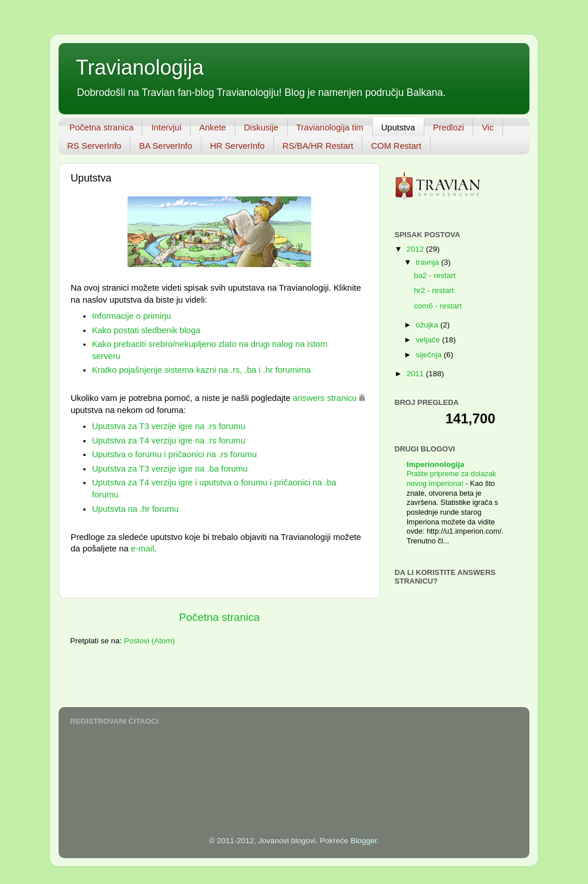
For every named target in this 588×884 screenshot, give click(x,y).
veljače (429, 340)
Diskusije (261, 127)
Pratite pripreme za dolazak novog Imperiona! (451, 478)
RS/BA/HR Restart (318, 146)
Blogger (363, 841)
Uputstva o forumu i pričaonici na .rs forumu (174, 454)
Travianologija (140, 67)
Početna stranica (102, 127)
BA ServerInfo (166, 146)
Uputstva (398, 127)
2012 (416, 249)
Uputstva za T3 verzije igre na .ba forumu (170, 469)
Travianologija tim (330, 127)
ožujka (428, 325)
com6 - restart (438, 306)
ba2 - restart (435, 275)
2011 (416, 374)
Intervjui (166, 127)
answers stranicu (325, 398)
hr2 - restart (434, 290)
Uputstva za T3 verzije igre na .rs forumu (169, 426)
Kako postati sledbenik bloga (146, 330)
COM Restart (396, 146)
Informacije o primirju (131, 316)
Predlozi (448, 127)
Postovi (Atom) (150, 641)
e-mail (142, 549)
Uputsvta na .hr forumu (135, 509)
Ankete (213, 127)
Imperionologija (436, 464)
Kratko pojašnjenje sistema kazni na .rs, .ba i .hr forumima (201, 370)
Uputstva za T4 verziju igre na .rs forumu (169, 441)
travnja (428, 262)
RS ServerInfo (94, 146)
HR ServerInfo (237, 146)
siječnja (430, 355)
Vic (488, 127)
